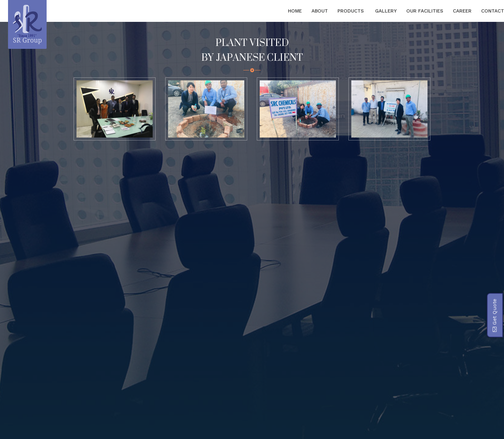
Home (295, 11)
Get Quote (494, 315)
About (320, 11)
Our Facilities (425, 11)
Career (462, 11)
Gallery (386, 11)
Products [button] (351, 11)
